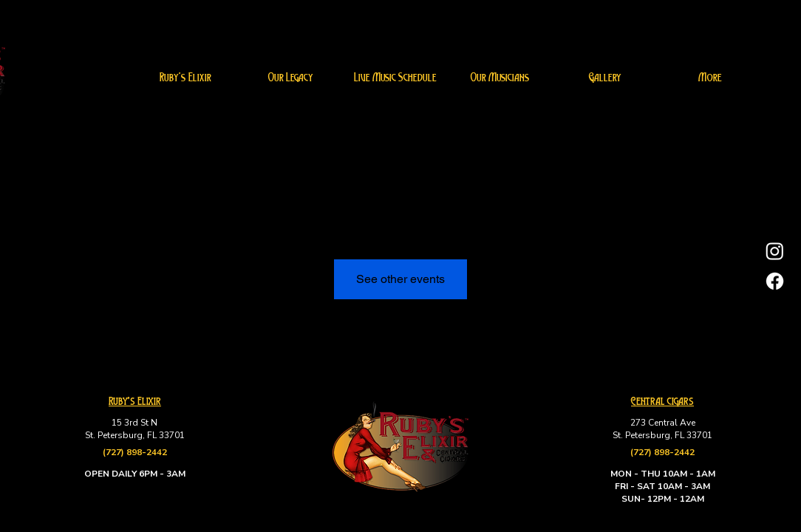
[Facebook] (775, 281)
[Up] (777, 508)
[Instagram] (775, 251)
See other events (400, 279)
